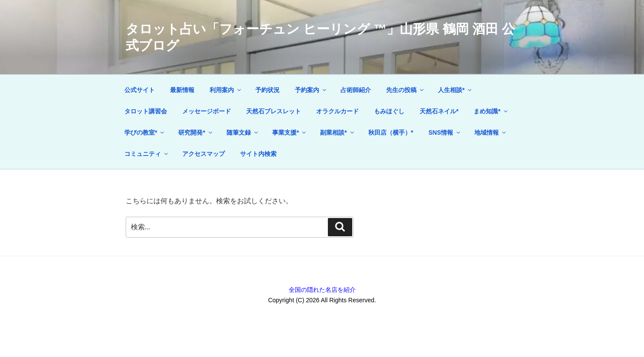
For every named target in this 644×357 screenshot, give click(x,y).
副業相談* (337, 132)
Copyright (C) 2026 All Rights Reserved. (322, 300)
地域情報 (491, 132)
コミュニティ (147, 154)
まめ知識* (491, 111)
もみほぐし (389, 111)
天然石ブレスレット (274, 111)
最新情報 (182, 90)
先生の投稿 (405, 90)
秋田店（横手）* (391, 132)
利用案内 (226, 90)
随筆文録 (243, 132)
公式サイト (140, 90)
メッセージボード (207, 111)
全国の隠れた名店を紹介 (322, 290)
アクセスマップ (204, 154)
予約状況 (267, 90)
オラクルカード (337, 111)
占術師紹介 (356, 90)
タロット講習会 (146, 111)
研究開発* (196, 132)
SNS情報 (445, 132)
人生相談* (455, 90)
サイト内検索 (258, 154)
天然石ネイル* (439, 111)
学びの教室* (145, 132)
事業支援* (290, 132)
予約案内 (311, 90)
